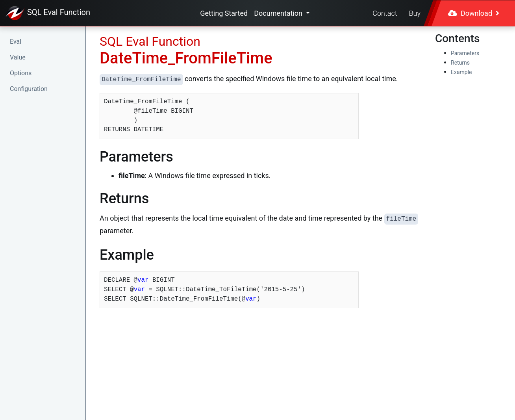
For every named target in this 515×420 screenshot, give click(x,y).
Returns (460, 63)
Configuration (29, 89)
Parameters (465, 53)
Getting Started (224, 13)
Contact (385, 13)
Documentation (279, 13)
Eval (16, 42)
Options (21, 73)
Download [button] (474, 13)
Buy (415, 13)
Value (18, 57)
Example (461, 72)
